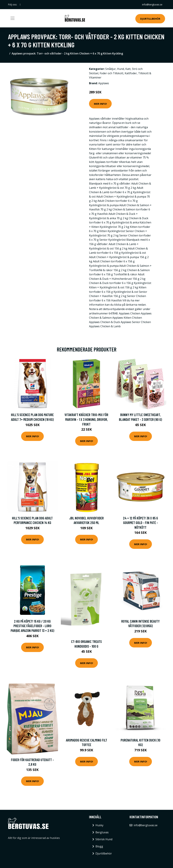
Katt (128, 69)
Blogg (99, 846)
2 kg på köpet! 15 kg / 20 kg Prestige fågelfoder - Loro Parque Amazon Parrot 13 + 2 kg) (32, 626)
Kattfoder (131, 73)
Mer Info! (100, 104)
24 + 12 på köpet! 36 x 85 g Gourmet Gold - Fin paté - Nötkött (140, 523)
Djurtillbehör (150, 19)
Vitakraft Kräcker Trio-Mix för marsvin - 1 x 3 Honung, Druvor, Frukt (86, 419)
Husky (99, 825)
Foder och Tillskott (112, 73)
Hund (121, 69)
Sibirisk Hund (104, 839)
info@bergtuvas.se (152, 4)
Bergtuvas (102, 832)
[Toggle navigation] (13, 18)
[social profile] (20, 5)
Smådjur (110, 69)
